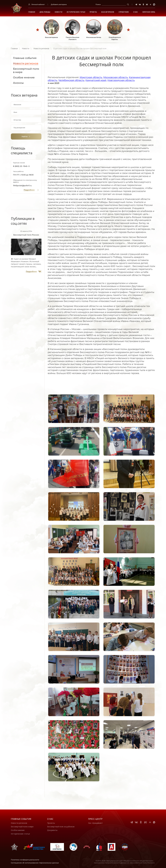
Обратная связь (149, 12)
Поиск (98, 4)
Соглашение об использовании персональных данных (35, 863)
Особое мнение (18, 830)
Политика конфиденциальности (25, 860)
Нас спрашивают (95, 823)
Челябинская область (71, 80)
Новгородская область (121, 80)
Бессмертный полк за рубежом (61, 827)
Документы (52, 830)
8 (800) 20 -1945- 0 (21, 166)
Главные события (21, 819)
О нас (50, 819)
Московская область (116, 77)
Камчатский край (96, 80)
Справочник (124, 12)
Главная (32, 12)
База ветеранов (108, 12)
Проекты (93, 12)
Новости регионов (41, 49)
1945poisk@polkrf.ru (22, 186)
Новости (59, 12)
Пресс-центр (95, 819)
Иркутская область (91, 77)
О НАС (136, 12)
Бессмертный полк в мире (22, 827)
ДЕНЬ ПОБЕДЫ (45, 12)
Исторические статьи (76, 12)
